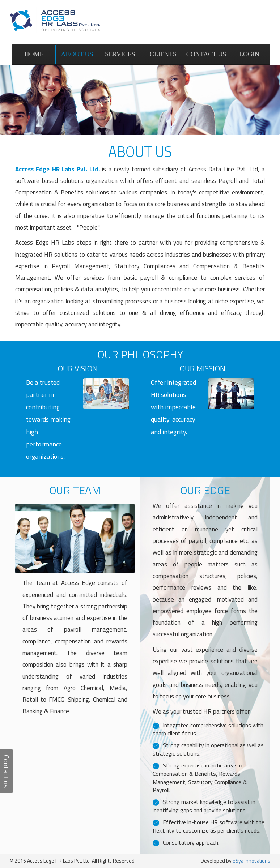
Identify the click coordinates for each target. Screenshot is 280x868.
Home (34, 54)
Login (249, 54)
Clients (163, 54)
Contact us (206, 54)
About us (77, 54)
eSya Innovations (251, 861)
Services (120, 54)
